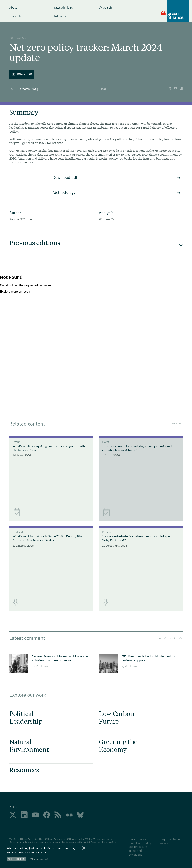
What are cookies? (39, 859)
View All (177, 423)
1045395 (40, 842)
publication (18, 38)
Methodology (117, 192)
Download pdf (117, 177)
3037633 (111, 842)
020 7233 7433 (105, 839)
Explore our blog (170, 638)
